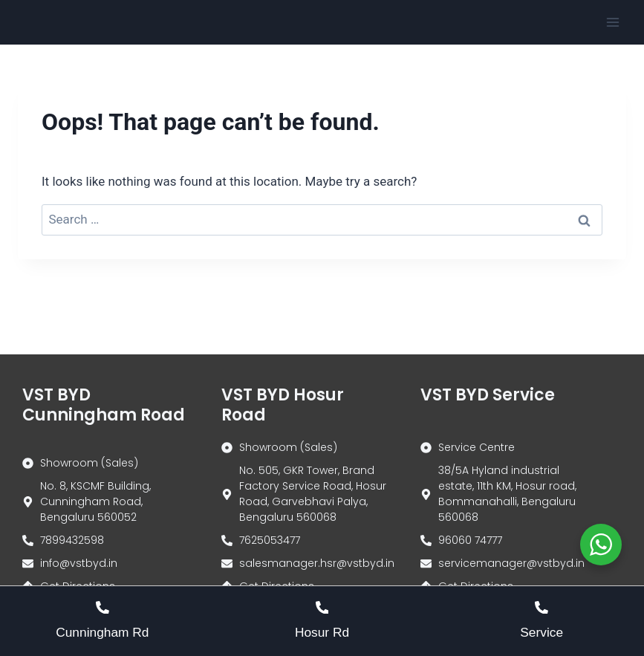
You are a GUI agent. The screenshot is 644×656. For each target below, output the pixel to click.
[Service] (541, 607)
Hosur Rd (322, 632)
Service (541, 632)
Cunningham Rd (103, 632)
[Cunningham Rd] (103, 607)
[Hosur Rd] (322, 607)
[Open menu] (612, 22)
